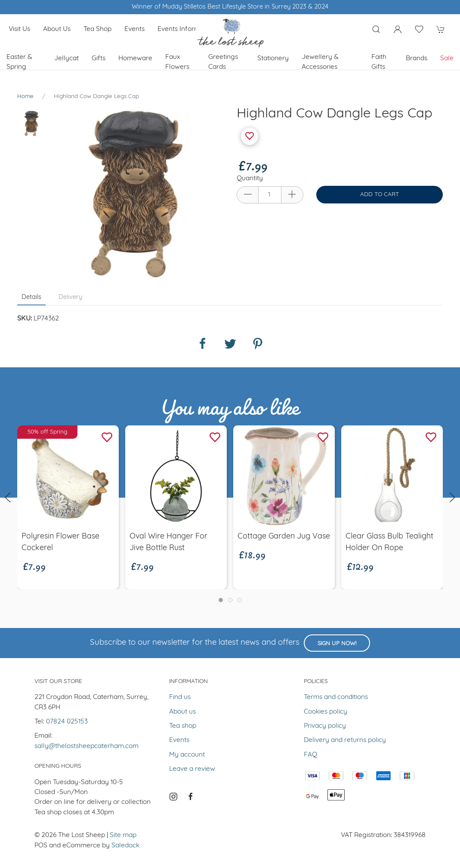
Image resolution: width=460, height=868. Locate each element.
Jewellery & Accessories (320, 62)
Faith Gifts (379, 62)
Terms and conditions (336, 697)
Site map (123, 835)
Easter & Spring (19, 62)
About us (57, 29)
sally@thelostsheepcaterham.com (86, 746)
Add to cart (380, 195)
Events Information (186, 29)
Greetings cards (223, 62)
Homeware (135, 58)
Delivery (70, 297)
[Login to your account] (398, 29)
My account (187, 755)
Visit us (19, 29)
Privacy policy (325, 726)
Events (134, 29)
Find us (180, 697)
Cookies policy (326, 712)
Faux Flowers (177, 62)
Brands (417, 58)
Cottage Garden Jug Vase (284, 537)
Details (31, 297)
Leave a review (192, 769)
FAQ (310, 755)
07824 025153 (67, 722)
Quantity (250, 179)
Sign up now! (337, 644)
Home (25, 97)
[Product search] (376, 29)
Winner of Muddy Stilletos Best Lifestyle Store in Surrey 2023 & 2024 (230, 7)
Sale (447, 58)
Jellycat (66, 58)
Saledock (125, 846)
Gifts (99, 58)
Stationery (273, 58)
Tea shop (97, 29)
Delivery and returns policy (345, 740)
